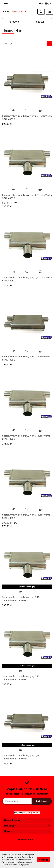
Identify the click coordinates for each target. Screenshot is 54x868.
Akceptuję (43, 860)
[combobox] (27, 44)
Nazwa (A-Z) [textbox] (9, 44)
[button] (48, 4)
